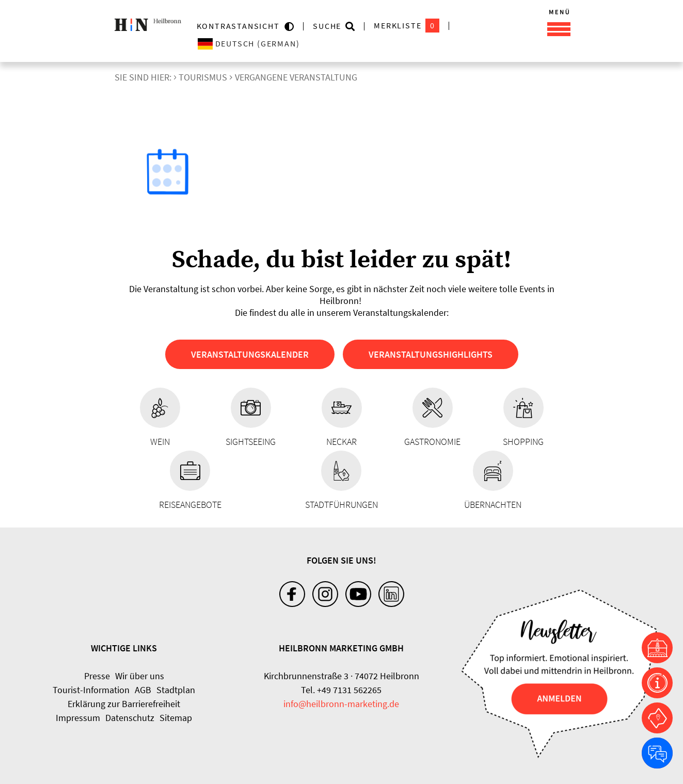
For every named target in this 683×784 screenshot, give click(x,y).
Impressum (78, 718)
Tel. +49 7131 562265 (341, 690)
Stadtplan (176, 690)
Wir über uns (140, 676)
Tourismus (203, 77)
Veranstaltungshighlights (431, 354)
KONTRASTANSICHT (241, 26)
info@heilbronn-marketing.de (341, 704)
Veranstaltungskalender (250, 354)
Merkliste (407, 26)
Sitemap (176, 718)
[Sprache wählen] (289, 44)
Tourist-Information (91, 690)
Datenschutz (130, 718)
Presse (97, 676)
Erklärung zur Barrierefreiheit (124, 704)
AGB (143, 690)
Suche (327, 26)
